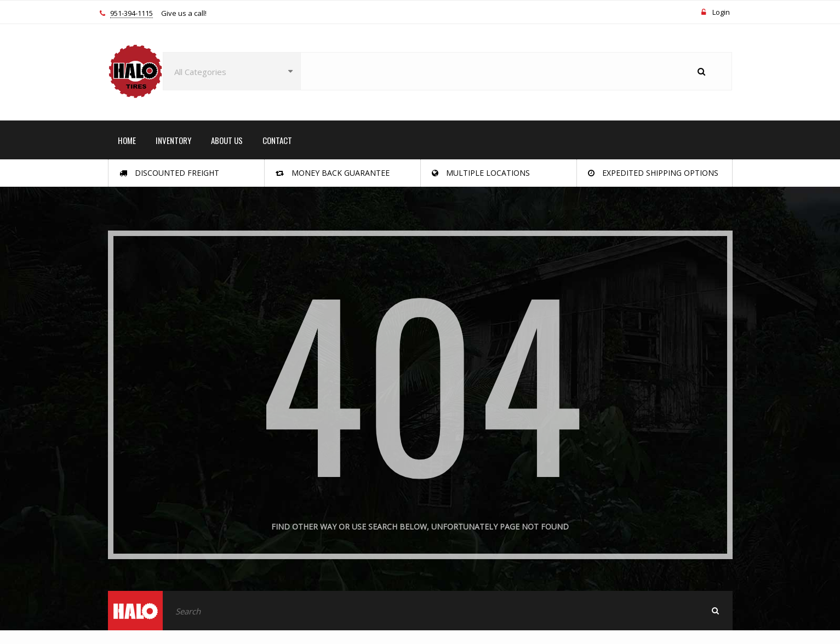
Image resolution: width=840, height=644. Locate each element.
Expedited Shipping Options (653, 173)
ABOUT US (227, 140)
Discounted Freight (169, 173)
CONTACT (277, 140)
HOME (127, 140)
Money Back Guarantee (333, 173)
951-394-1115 (132, 14)
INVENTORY (173, 140)
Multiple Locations (481, 173)
